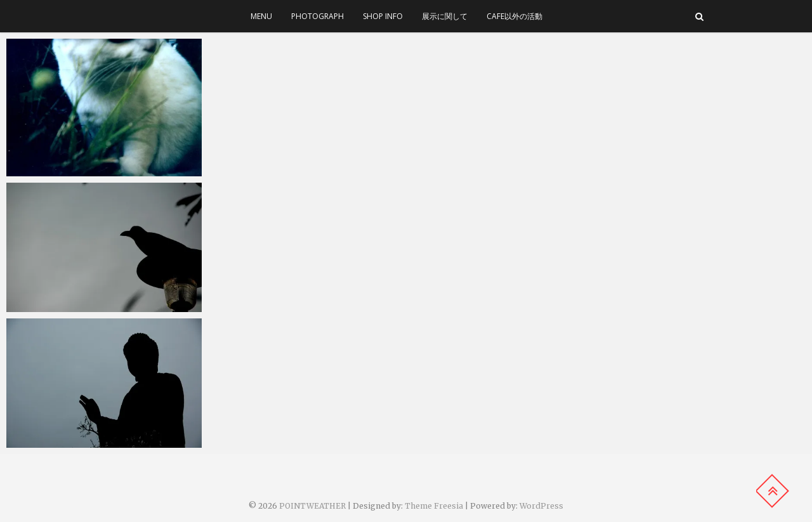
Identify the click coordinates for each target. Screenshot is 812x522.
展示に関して (445, 16)
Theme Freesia (434, 506)
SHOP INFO (383, 16)
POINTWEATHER (312, 506)
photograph (318, 16)
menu (261, 16)
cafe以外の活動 (514, 16)
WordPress (541, 506)
